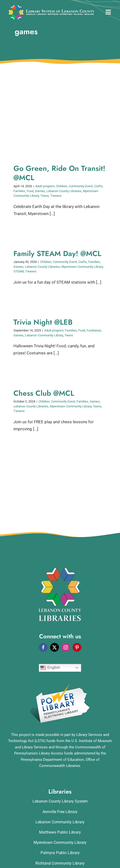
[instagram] (66, 647)
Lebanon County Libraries (64, 191)
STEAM (19, 271)
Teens (45, 196)
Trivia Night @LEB (43, 322)
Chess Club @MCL (44, 393)
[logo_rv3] (51, 7)
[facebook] (43, 647)
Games (40, 191)
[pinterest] (77, 647)
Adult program (45, 186)
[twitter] (55, 647)
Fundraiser (94, 330)
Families (19, 191)
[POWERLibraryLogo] (60, 686)
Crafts (98, 186)
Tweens (56, 196)
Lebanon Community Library (44, 335)
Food (30, 191)
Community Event (81, 186)
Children (62, 186)
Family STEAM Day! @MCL (57, 253)
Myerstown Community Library (82, 267)
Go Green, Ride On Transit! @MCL (59, 173)
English (50, 668)
